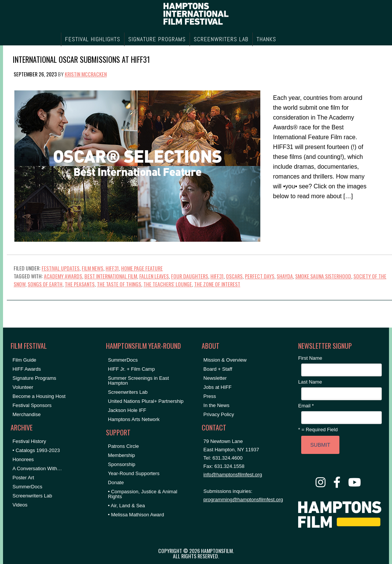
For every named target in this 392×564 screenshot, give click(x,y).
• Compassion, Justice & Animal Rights (142, 494)
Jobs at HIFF (218, 387)
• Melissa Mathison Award (136, 515)
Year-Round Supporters (134, 473)
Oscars (234, 276)
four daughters (190, 276)
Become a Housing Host (39, 396)
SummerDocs (27, 487)
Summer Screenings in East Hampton (138, 381)
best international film (111, 276)
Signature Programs (34, 378)
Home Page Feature (142, 268)
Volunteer (23, 387)
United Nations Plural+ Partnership (146, 401)
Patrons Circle (123, 446)
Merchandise (26, 414)
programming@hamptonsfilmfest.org (243, 500)
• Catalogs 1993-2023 (36, 450)
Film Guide (24, 360)
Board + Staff (218, 369)
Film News (93, 268)
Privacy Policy (219, 414)
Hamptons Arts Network (134, 419)
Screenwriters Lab (32, 496)
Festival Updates (61, 268)
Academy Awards (63, 276)
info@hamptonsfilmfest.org (233, 475)
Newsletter (215, 378)
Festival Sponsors (32, 405)
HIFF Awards (27, 369)
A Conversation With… (37, 468)
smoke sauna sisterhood (323, 276)
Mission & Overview (225, 360)
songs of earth (45, 284)
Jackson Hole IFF (127, 410)
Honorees (23, 459)
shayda (285, 276)
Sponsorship (121, 464)
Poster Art (23, 478)
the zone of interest (217, 284)
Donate (116, 482)
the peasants (80, 284)
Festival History (29, 441)
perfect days (260, 276)
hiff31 (217, 276)
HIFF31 (112, 268)
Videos (20, 505)
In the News (217, 405)
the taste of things (119, 284)
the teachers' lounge (168, 284)
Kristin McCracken (86, 74)
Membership (121, 455)
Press (210, 396)
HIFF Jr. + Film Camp (131, 369)
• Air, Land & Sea (126, 506)
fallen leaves (154, 276)
